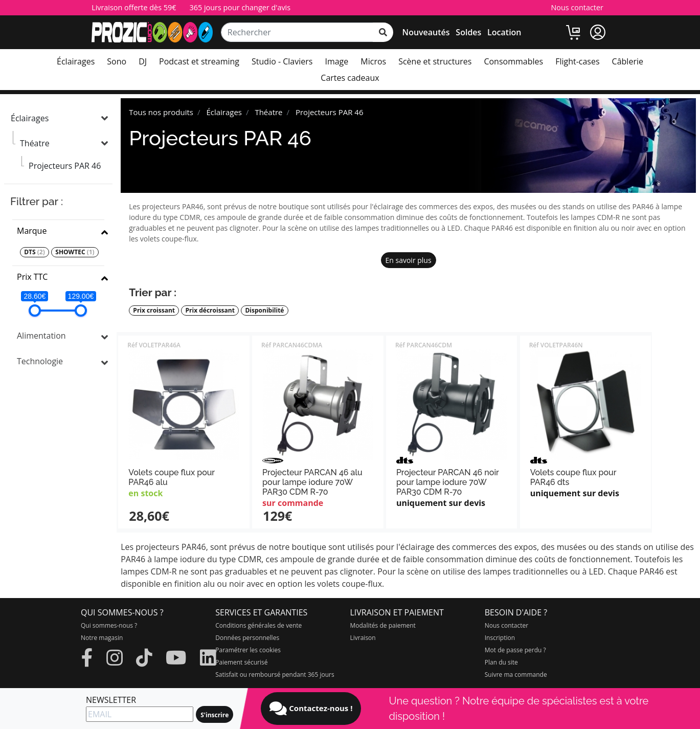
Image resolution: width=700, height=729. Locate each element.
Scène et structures (435, 61)
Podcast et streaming (199, 61)
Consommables (513, 61)
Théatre (35, 143)
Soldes (468, 32)
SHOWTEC (75, 252)
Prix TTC (32, 277)
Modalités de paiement (383, 625)
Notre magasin (102, 638)
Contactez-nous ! (311, 709)
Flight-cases (577, 61)
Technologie (40, 361)
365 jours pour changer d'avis (240, 7)
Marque (32, 231)
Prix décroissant (210, 311)
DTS (35, 252)
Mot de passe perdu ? (515, 650)
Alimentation (41, 336)
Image (336, 61)
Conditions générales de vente (258, 625)
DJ (143, 61)
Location (504, 32)
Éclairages (76, 61)
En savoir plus (409, 260)
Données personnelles (247, 638)
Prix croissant (154, 311)
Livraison (363, 638)
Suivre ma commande (516, 675)
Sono (117, 61)
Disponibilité (264, 311)
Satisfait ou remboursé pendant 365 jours (275, 675)
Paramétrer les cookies (248, 650)
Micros (373, 61)
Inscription (500, 638)
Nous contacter (577, 7)
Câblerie (628, 61)
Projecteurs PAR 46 (65, 166)
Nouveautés (426, 32)
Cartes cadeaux (350, 78)
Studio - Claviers (282, 61)
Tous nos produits (161, 112)
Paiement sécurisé (241, 662)
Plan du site (501, 662)
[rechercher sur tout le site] (383, 32)
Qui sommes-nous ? (109, 625)
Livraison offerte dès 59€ (134, 7)
